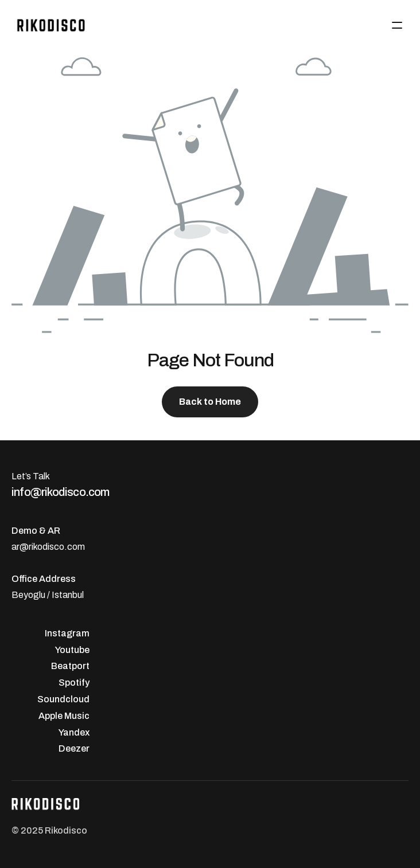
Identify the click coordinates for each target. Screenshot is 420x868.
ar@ (20, 547)
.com (75, 547)
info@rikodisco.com (61, 492)
